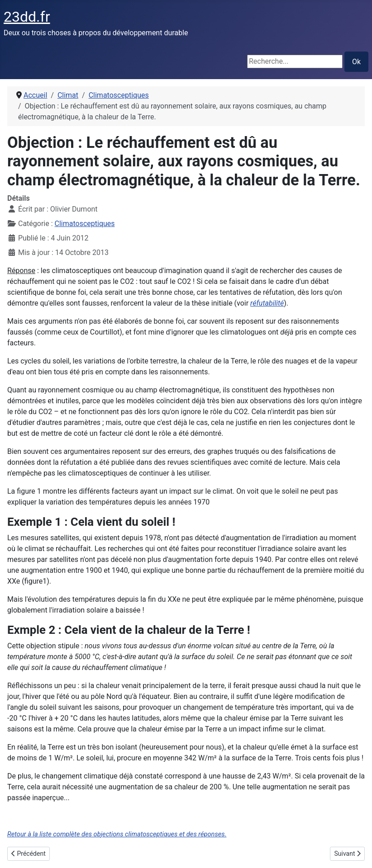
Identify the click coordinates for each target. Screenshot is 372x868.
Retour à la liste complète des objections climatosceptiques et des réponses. (117, 834)
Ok (356, 62)
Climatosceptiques (85, 224)
